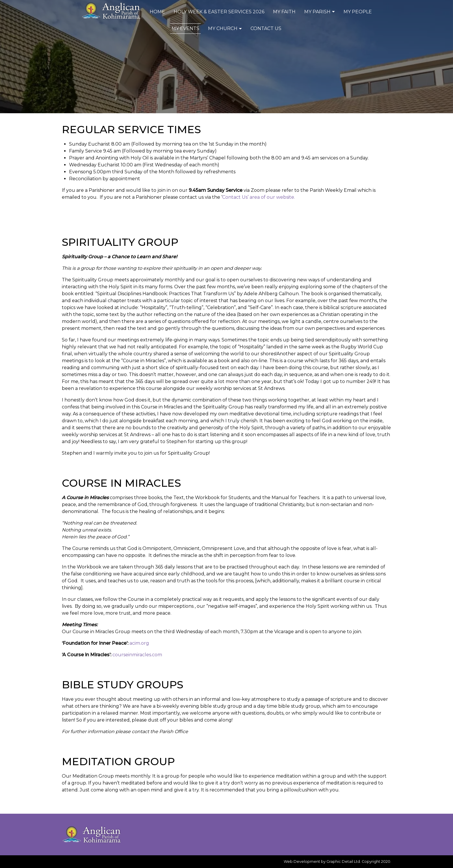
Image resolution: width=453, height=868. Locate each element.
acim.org (139, 643)
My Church (226, 28)
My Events (185, 28)
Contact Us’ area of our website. (259, 197)
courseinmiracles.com (137, 655)
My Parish (320, 12)
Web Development (302, 862)
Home (157, 12)
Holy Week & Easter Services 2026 (219, 12)
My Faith (284, 12)
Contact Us (266, 28)
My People (358, 12)
